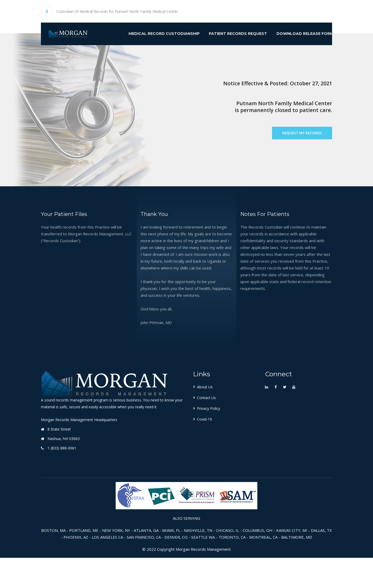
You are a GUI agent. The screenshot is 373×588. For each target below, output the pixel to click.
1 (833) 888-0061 (62, 478)
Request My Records (301, 149)
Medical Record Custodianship (151, 34)
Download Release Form (294, 34)
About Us (205, 417)
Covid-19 (204, 449)
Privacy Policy (209, 439)
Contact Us (206, 428)
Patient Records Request (226, 34)
